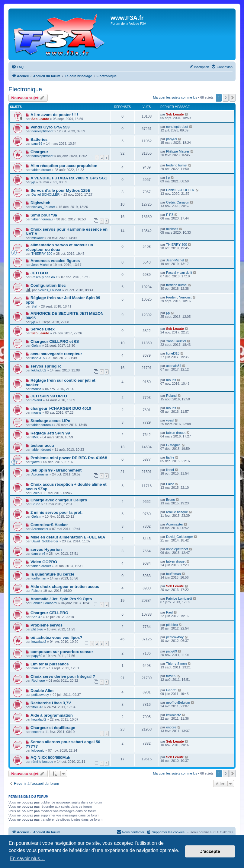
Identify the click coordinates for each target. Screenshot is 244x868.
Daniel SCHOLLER (46, 194)
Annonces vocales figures (55, 261)
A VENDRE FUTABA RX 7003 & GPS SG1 (69, 178)
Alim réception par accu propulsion (64, 166)
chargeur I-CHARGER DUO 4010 (61, 408)
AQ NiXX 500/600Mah (50, 758)
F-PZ (170, 215)
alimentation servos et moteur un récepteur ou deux (59, 247)
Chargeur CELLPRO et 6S (55, 341)
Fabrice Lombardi (44, 603)
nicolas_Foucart (43, 207)
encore (37, 732)
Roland (37, 400)
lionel (170, 470)
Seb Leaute (40, 119)
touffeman (39, 578)
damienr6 (38, 554)
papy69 (37, 144)
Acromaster (40, 474)
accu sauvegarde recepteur (56, 354)
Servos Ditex (43, 329)
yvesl (170, 420)
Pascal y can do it (44, 277)
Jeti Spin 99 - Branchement (56, 470)
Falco (35, 493)
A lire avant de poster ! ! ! (54, 115)
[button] (233, 98)
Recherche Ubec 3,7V (51, 703)
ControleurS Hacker (49, 525)
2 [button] (226, 98)
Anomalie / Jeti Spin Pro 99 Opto (61, 599)
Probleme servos (47, 625)
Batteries (39, 139)
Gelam (36, 346)
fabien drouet (41, 170)
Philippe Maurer (178, 151)
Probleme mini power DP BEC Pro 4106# (69, 458)
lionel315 (38, 358)
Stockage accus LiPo (50, 421)
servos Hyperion (46, 549)
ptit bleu (37, 629)
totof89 (171, 676)
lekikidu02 (39, 370)
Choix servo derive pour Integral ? (63, 676)
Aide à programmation (52, 715)
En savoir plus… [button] (27, 859)
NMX (35, 437)
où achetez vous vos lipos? (56, 638)
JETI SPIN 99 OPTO (49, 396)
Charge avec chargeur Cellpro (59, 500)
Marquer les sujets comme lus (175, 97)
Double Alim (42, 691)
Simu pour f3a (44, 215)
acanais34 (174, 366)
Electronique (25, 89)
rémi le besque (177, 512)
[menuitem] (18, 67)
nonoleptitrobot (42, 131)
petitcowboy (175, 637)
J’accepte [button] (210, 851)
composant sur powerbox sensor (62, 652)
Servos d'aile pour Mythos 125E (60, 190)
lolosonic (38, 750)
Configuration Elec (48, 285)
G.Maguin (173, 445)
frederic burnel (177, 165)
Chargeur (39, 152)
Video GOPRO (44, 562)
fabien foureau (42, 219)
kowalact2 (39, 642)
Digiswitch (40, 203)
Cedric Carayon (178, 202)
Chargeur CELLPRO (49, 613)
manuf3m (38, 668)
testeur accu (42, 445)
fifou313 (37, 707)
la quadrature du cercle (52, 574)
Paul (169, 612)
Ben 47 (37, 617)
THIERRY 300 (42, 254)
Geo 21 (172, 690)
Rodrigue (38, 680)
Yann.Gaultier (176, 341)
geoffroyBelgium (178, 702)
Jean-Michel (40, 265)
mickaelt (37, 238)
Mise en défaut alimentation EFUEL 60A (68, 537)
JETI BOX (40, 273)
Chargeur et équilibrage (53, 728)
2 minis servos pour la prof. (56, 512)
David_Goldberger (45, 541)
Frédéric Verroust (179, 297)
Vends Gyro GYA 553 (50, 127)
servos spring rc (46, 366)
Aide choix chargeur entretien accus (65, 587)
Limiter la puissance (50, 664)
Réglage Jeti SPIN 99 (50, 433)
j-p (33, 182)
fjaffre (35, 462)
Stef (34, 306)
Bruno (36, 504)
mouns (36, 389)
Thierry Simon (176, 664)
